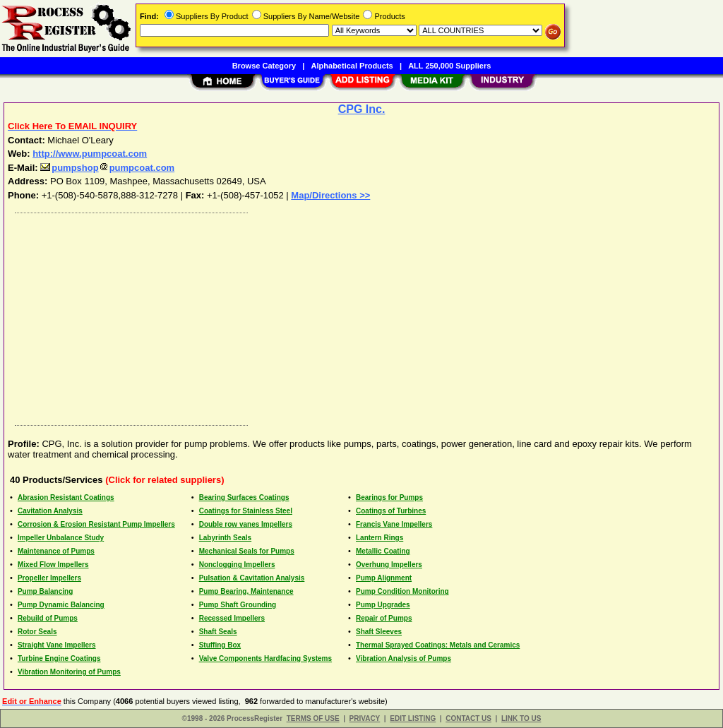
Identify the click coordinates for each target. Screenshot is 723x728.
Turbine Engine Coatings (59, 658)
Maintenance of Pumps (56, 551)
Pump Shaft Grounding (238, 605)
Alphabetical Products (352, 66)
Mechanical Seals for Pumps (247, 551)
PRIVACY (365, 718)
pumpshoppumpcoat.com (107, 168)
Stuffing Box (220, 645)
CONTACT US (468, 718)
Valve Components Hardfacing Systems (265, 658)
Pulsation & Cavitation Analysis (252, 578)
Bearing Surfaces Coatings (244, 497)
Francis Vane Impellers (394, 524)
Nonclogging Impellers (237, 565)
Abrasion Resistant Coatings (66, 497)
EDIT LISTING (413, 718)
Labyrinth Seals (225, 538)
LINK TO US (521, 718)
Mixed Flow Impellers (53, 565)
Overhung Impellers (389, 565)
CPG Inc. (362, 109)
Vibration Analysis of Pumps (404, 658)
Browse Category (264, 66)
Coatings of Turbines (391, 511)
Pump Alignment (384, 578)
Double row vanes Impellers (246, 524)
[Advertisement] (362, 316)
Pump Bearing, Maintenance (246, 591)
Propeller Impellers (49, 578)
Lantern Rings (380, 538)
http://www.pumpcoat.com (90, 154)
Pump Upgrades (383, 605)
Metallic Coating (383, 551)
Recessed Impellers (232, 618)
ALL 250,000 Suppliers (449, 66)
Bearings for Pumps (389, 497)
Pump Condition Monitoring (402, 591)
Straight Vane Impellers (57, 645)
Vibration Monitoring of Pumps (69, 672)
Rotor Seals (37, 632)
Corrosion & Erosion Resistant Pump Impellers (96, 524)
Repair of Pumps (384, 618)
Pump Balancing (45, 591)
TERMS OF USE (313, 718)
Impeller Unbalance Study (61, 538)
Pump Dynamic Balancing (61, 605)
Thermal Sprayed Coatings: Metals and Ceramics (438, 645)
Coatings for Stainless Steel (246, 511)
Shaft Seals (218, 632)
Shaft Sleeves (379, 632)
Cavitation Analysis (50, 511)
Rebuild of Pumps (48, 618)
